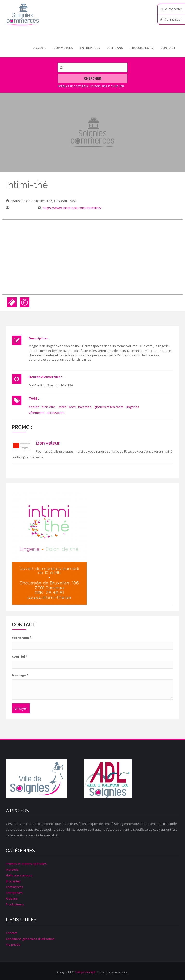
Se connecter (173, 9)
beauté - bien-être (42, 407)
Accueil (40, 48)
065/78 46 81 (21, 208)
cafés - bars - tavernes (75, 407)
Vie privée (13, 945)
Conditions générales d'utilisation (30, 939)
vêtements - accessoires (46, 413)
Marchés (12, 870)
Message (20, 675)
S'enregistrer (173, 19)
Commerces (63, 48)
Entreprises (90, 48)
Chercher (92, 78)
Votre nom (22, 638)
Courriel (20, 656)
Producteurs (142, 48)
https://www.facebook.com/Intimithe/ (72, 208)
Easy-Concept (85, 972)
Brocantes (13, 881)
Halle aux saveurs (19, 875)
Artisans (115, 48)
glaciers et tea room (109, 407)
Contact (168, 48)
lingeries (133, 407)
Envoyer (21, 708)
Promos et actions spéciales (26, 864)
